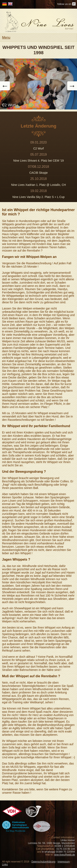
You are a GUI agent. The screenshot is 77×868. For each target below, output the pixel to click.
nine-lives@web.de (64, 855)
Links (5, 865)
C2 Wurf (38, 148)
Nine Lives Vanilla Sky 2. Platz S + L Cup (38, 197)
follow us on (64, 4)
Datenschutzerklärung (43, 862)
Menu (6, 37)
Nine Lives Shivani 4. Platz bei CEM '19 (38, 161)
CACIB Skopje (38, 173)
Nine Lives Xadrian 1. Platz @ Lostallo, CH (38, 185)
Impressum (64, 862)
